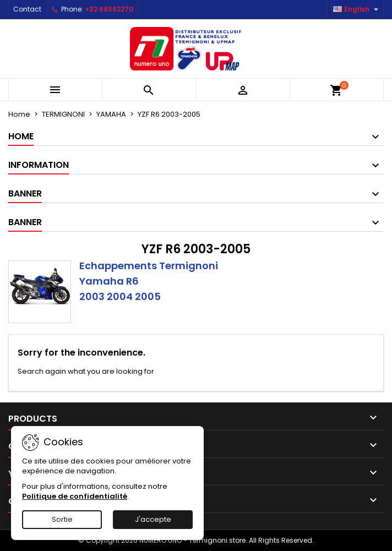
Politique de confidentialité (75, 496)
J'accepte (153, 519)
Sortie (62, 519)
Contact (27, 9)
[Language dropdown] (357, 9)
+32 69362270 (109, 9)
